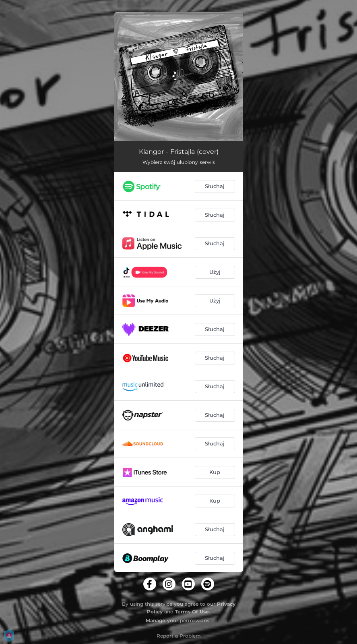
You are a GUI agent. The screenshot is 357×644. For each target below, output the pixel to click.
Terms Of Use (192, 612)
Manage (156, 620)
